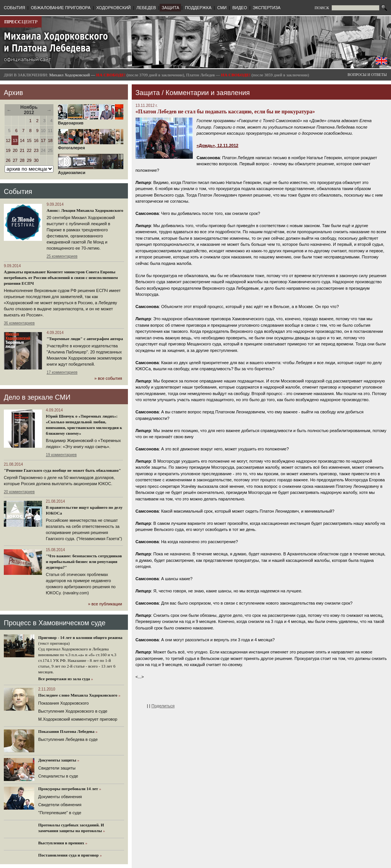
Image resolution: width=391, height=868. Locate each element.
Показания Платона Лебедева (66, 731)
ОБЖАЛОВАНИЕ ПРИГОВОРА (61, 8)
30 (36, 160)
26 (8, 160)
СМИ (222, 8)
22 (29, 150)
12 (8, 140)
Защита (148, 93)
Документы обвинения (60, 797)
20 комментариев (19, 492)
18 (50, 140)
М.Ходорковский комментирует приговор (78, 719)
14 (22, 140)
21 (22, 150)
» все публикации (105, 604)
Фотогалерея (91, 146)
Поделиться (163, 706)
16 (36, 140)
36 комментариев (19, 323)
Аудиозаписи (91, 171)
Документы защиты (57, 760)
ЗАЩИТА (170, 8)
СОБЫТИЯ (15, 8)
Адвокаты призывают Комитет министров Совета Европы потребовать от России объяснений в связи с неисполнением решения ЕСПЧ (61, 278)
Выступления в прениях (61, 843)
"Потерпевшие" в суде (60, 813)
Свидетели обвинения (60, 805)
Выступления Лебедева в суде (68, 739)
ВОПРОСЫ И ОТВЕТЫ (367, 75)
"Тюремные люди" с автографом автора (85, 339)
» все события (108, 378)
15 (29, 140)
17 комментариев (62, 372)
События (18, 192)
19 (8, 150)
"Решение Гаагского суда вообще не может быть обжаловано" (62, 470)
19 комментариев (61, 455)
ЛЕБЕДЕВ (146, 8)
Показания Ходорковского (63, 703)
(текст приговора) (54, 643)
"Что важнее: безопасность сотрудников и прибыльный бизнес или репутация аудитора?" (84, 561)
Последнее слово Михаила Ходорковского (78, 695)
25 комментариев (62, 256)
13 (15, 140)
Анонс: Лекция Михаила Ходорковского (85, 210)
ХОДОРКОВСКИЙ (114, 8)
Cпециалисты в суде (58, 776)
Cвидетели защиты (57, 768)
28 (22, 160)
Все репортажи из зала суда (64, 679)
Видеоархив (91, 121)
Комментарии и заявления (208, 93)
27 (15, 160)
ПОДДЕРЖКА (198, 8)
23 (36, 150)
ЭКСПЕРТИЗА (267, 8)
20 (15, 150)
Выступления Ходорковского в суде (73, 711)
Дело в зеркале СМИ (37, 397)
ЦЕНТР (21, 22)
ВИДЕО (240, 8)
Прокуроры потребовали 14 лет (68, 789)
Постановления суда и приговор (68, 855)
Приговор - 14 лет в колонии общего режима (80, 637)
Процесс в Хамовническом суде (55, 623)
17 (43, 140)
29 (29, 160)
